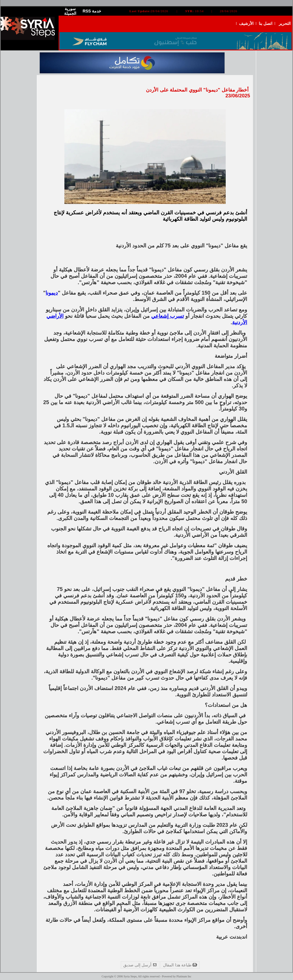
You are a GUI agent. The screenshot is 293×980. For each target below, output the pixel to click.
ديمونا (52, 293)
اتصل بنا (266, 23)
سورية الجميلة (70, 11)
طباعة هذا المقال (180, 965)
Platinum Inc (184, 976)
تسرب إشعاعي (168, 316)
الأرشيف (246, 23)
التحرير (285, 23)
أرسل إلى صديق (140, 965)
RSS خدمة (92, 11)
